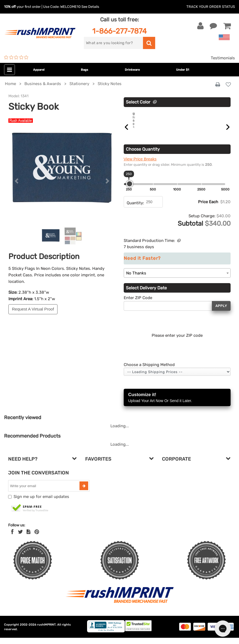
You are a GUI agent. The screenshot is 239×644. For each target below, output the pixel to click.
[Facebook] (12, 538)
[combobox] (177, 279)
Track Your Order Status (211, 7)
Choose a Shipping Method (149, 371)
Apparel (39, 70)
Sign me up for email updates (41, 503)
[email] (44, 492)
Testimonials (223, 58)
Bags (85, 70)
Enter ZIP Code (138, 304)
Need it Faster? (142, 265)
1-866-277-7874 (120, 31)
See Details (90, 7)
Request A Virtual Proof (33, 309)
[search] (114, 43)
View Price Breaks (140, 165)
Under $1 (183, 70)
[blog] (28, 538)
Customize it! (177, 404)
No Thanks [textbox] (136, 279)
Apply (221, 312)
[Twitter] (20, 538)
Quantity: (135, 209)
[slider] (130, 190)
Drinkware (132, 70)
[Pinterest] (37, 538)
